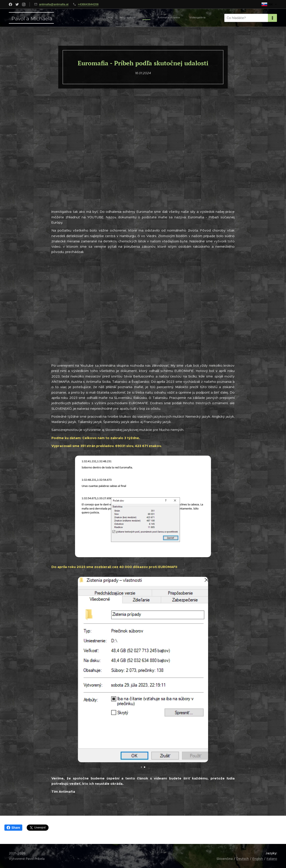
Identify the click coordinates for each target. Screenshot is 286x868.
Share (13, 828)
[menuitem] (165, 18)
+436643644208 (88, 4)
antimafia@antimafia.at (54, 4)
